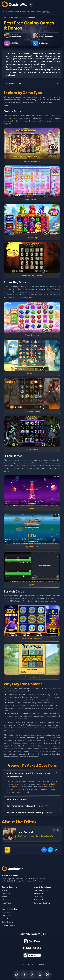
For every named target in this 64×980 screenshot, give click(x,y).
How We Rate (6, 903)
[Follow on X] (54, 830)
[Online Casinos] (17, 974)
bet (55, 53)
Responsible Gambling (42, 903)
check (25, 72)
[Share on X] (50, 850)
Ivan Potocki (25, 832)
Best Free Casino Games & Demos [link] (23, 18)
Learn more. (46, 12)
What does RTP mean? (32, 799)
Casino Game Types (41, 751)
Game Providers (8, 913)
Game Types (6, 916)
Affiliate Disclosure (40, 900)
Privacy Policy (38, 894)
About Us (5, 890)
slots (12, 121)
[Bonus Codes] (24, 974)
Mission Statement (10, 875)
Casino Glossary (7, 922)
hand (58, 716)
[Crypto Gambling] (32, 974)
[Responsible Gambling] (47, 974)
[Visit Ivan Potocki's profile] (10, 834)
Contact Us (6, 894)
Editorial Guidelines (9, 900)
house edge (52, 740)
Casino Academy (8, 919)
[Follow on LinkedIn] (58, 830)
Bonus (21, 61)
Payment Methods (8, 925)
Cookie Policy (38, 897)
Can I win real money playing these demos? (32, 806)
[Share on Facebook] (44, 850)
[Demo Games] (40, 974)
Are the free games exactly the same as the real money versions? (32, 775)
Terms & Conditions (41, 890)
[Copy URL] (57, 850)
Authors (5, 897)
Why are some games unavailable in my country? (32, 812)
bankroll (13, 691)
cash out (26, 466)
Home (6, 18)
